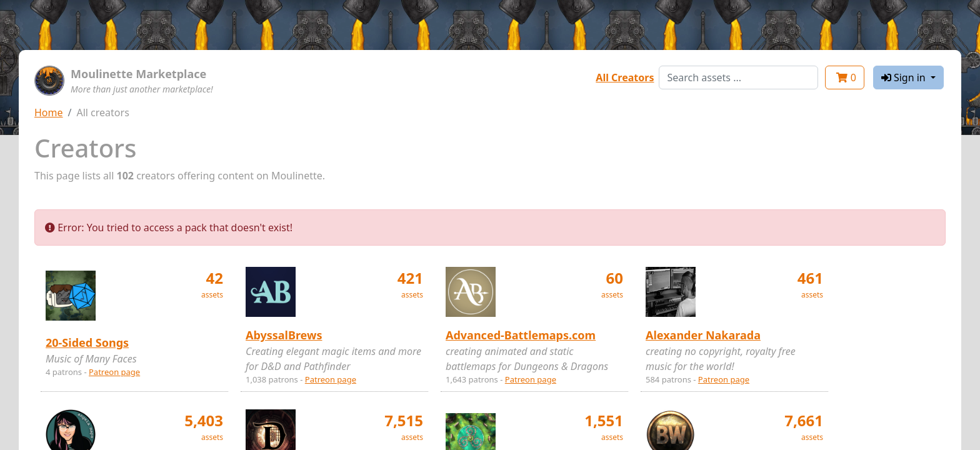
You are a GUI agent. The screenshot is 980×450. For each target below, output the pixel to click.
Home (49, 112)
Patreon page (114, 372)
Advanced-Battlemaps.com (521, 335)
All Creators (625, 77)
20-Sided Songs (87, 342)
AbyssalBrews (284, 335)
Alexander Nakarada (703, 335)
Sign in (905, 77)
